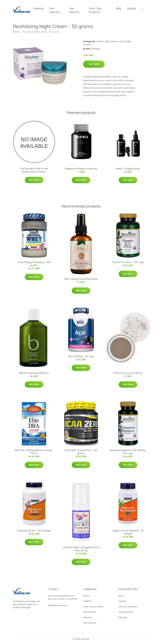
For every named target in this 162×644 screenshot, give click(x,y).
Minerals (38, 8)
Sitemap (123, 617)
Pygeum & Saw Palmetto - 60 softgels (128, 532)
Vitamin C (88, 44)
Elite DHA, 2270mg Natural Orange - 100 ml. (34, 452)
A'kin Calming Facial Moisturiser (81, 279)
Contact (122, 601)
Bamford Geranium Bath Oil (34, 373)
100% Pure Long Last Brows (128, 373)
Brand (86, 596)
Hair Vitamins (74, 10)
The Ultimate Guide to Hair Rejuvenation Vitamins (34, 170)
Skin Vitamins (55, 10)
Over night (125, 41)
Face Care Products (95, 10)
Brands (132, 8)
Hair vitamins (90, 612)
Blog (118, 8)
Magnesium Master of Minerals (81, 169)
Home (16, 32)
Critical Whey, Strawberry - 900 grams (34, 264)
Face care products (93, 607)
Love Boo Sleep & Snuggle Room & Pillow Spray (81, 549)
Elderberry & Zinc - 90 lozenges (34, 531)
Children (87, 601)
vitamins (101, 41)
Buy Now (94, 64)
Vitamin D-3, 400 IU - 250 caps (128, 262)
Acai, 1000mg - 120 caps (81, 356)
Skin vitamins (112, 41)
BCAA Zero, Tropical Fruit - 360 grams (81, 452)
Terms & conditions (128, 607)
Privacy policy (125, 612)
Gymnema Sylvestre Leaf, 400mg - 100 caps (128, 452)
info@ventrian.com (58, 605)
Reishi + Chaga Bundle (128, 169)
